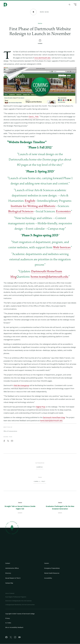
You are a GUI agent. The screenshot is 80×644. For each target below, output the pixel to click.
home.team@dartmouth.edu (49, 277)
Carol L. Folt (34, 117)
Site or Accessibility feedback (14, 627)
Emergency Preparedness (52, 568)
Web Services (62, 248)
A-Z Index (8, 623)
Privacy (8, 618)
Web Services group (21, 385)
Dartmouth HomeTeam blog (54, 417)
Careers (47, 563)
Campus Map (9, 583)
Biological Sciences (21, 212)
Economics (63, 212)
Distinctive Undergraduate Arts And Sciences (18, 601)
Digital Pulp (41, 407)
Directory (8, 573)
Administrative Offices (12, 568)
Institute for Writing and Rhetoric (33, 206)
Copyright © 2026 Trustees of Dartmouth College (20, 614)
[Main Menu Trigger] (74, 5)
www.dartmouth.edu (42, 58)
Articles (40, 24)
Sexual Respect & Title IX (13, 578)
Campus (40, 467)
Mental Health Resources (52, 573)
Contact (8, 563)
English (30, 201)
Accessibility (48, 578)
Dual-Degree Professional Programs (16, 597)
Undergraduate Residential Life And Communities (20, 605)
